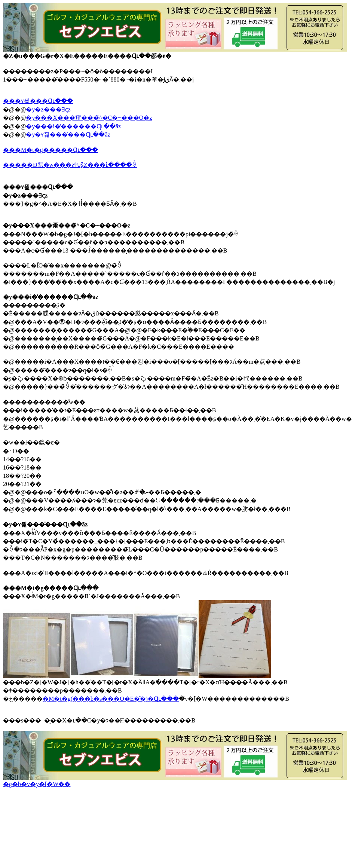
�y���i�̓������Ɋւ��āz (73, 126)
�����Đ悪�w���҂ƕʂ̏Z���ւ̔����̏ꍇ (70, 165)
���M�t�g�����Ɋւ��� (50, 150)
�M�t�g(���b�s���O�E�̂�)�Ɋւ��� (111, 699)
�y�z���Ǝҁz (48, 109)
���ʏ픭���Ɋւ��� (38, 101)
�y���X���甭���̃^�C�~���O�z (89, 118)
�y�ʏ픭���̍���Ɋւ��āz (68, 135)
